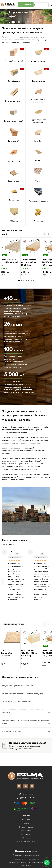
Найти (44, 5)
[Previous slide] (44, 234)
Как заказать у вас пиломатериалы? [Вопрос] (17, 702)
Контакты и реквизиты (26, 842)
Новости (26, 838)
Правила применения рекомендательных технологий (26, 864)
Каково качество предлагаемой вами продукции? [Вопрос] (23, 694)
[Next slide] (49, 234)
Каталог (25, 5)
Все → (5, 234)
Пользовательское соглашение (26, 859)
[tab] (24, 21)
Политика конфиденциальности (26, 855)
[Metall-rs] (26, 511)
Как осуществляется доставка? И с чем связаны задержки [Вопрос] (22, 711)
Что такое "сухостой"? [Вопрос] (12, 731)
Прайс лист (26, 831)
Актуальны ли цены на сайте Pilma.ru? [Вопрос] (17, 686)
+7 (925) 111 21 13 (26, 798)
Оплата (26, 823)
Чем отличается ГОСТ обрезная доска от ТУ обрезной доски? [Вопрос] (25, 722)
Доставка (26, 820)
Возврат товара (26, 827)
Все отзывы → (8, 544)
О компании (26, 834)
